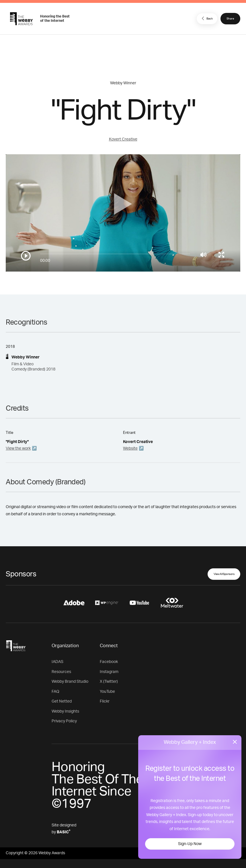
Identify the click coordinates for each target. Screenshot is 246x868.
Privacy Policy (64, 721)
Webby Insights (65, 711)
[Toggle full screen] (221, 255)
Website (130, 448)
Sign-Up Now (190, 844)
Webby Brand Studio (70, 682)
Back (206, 18)
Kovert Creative (123, 139)
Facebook (109, 662)
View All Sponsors (224, 574)
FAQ (55, 692)
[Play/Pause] (26, 256)
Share (230, 19)
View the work (18, 448)
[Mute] (203, 255)
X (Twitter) (109, 682)
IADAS (57, 662)
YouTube (107, 692)
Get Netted (62, 701)
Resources (61, 672)
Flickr (105, 701)
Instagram (109, 672)
